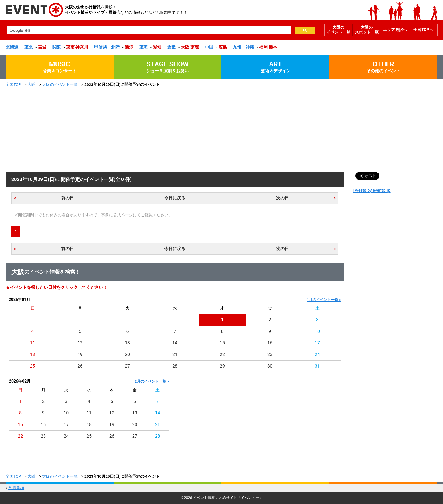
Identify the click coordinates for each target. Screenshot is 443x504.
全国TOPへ (423, 30)
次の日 (282, 198)
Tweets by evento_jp (372, 190)
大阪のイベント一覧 (338, 30)
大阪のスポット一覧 (367, 30)
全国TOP (13, 84)
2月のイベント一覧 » (152, 381)
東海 (144, 47)
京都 (195, 47)
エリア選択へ (395, 30)
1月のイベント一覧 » (324, 300)
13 (127, 343)
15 (222, 343)
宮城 (42, 47)
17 (317, 343)
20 (127, 354)
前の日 (67, 198)
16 (270, 343)
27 (127, 366)
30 (270, 366)
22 (222, 354)
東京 (70, 47)
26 (80, 366)
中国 (209, 47)
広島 (223, 47)
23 (270, 354)
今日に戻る (175, 198)
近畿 (171, 47)
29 (222, 366)
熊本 (273, 47)
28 (175, 366)
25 (32, 366)
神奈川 (82, 47)
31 (317, 366)
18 (32, 354)
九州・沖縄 (243, 47)
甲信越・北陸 (107, 47)
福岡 (263, 47)
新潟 (129, 47)
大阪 (185, 47)
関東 (57, 47)
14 (175, 343)
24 (317, 354)
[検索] (148, 30)
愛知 (157, 47)
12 (80, 343)
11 (32, 343)
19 (80, 354)
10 (317, 331)
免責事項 (16, 488)
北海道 (12, 47)
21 (175, 354)
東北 (29, 47)
